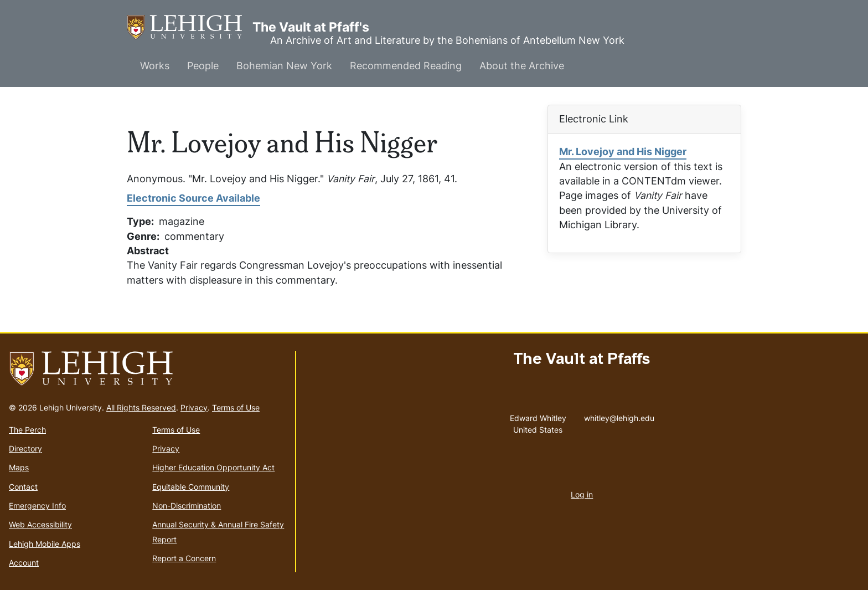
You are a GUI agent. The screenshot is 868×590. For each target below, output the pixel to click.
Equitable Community (191, 487)
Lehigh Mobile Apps (45, 544)
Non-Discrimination (187, 506)
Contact (23, 487)
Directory (25, 448)
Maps (19, 467)
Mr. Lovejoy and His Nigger (623, 152)
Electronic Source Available (193, 198)
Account (24, 563)
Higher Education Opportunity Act (213, 467)
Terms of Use (236, 407)
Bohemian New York (284, 66)
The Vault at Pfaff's (190, 27)
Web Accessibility (40, 524)
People (203, 66)
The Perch (27, 430)
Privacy (194, 407)
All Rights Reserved (141, 407)
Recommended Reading (406, 66)
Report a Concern (184, 558)
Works (155, 66)
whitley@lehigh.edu (619, 415)
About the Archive (522, 66)
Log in (582, 494)
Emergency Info (37, 506)
